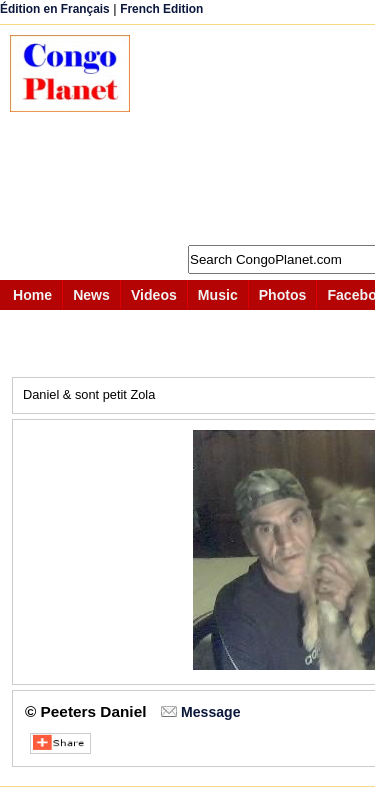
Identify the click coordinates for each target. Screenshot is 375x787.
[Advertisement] (262, 135)
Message (210, 712)
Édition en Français (55, 9)
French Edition (161, 9)
